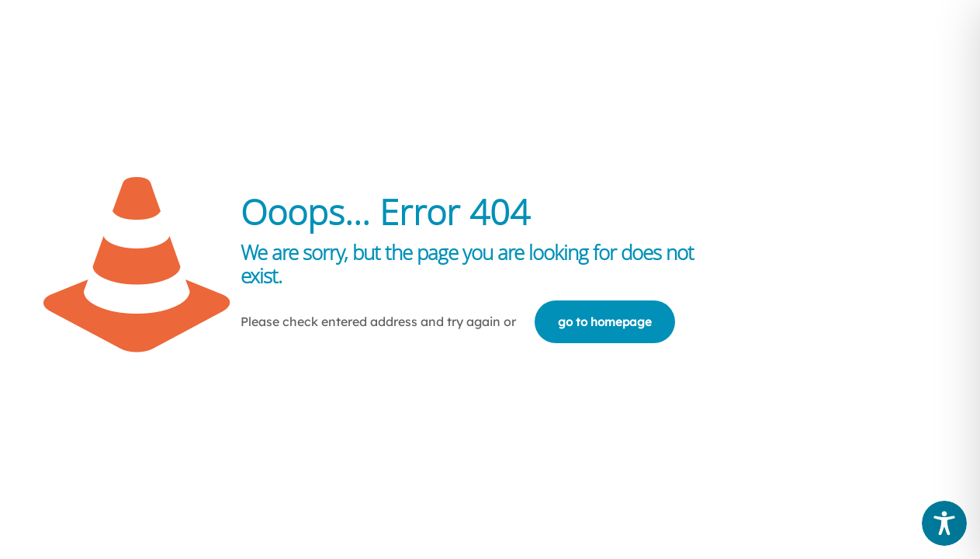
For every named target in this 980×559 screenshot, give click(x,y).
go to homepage (605, 322)
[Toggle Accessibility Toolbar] (944, 523)
